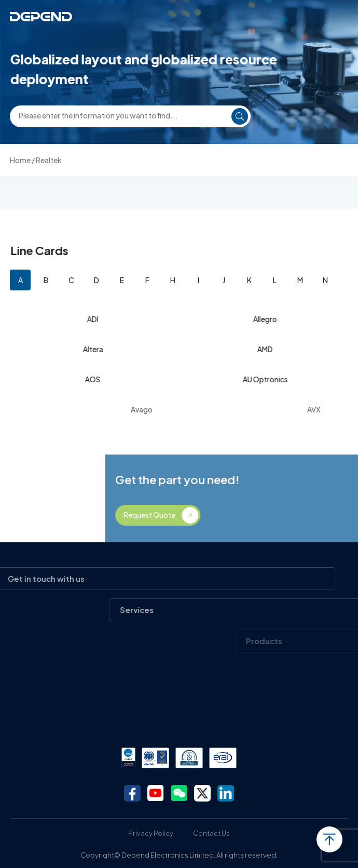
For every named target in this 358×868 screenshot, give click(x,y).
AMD (266, 349)
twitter (202, 793)
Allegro (266, 319)
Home (20, 160)
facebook (132, 793)
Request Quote (230, 515)
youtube (156, 793)
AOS (94, 379)
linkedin (226, 793)
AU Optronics (266, 379)
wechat (179, 793)
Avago (180, 409)
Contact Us (211, 833)
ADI (94, 319)
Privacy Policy (151, 833)
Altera (94, 349)
